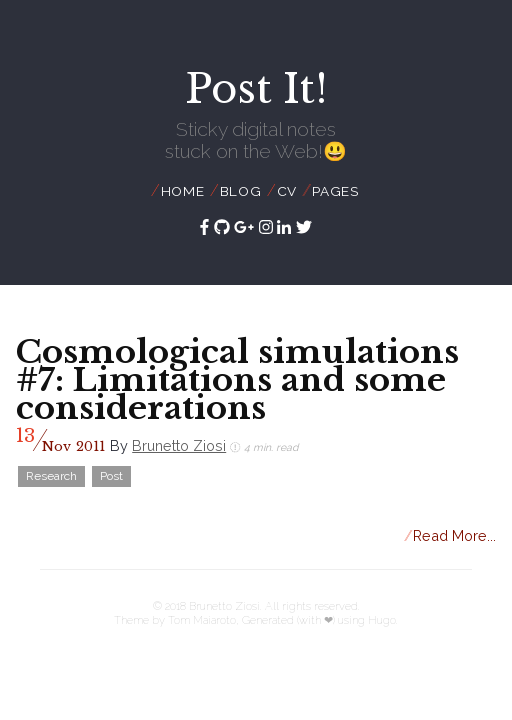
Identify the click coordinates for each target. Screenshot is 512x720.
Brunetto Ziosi (179, 445)
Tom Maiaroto (202, 620)
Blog (241, 191)
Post (111, 476)
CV (287, 191)
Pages (335, 191)
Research (51, 476)
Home (183, 191)
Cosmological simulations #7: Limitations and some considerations (237, 380)
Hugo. (383, 620)
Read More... (450, 535)
